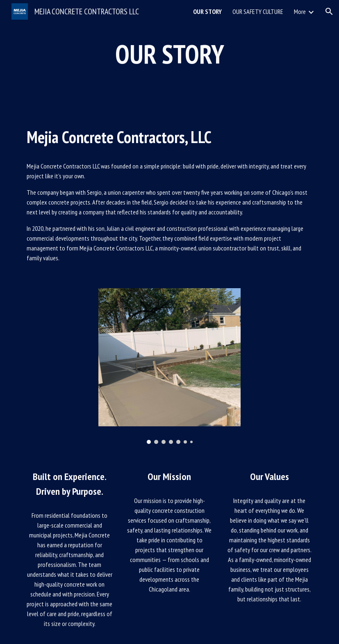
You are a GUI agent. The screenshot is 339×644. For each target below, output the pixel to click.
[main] (169, 54)
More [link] (300, 11)
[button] (329, 11)
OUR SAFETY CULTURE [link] (258, 11)
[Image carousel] (169, 366)
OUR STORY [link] (207, 11)
